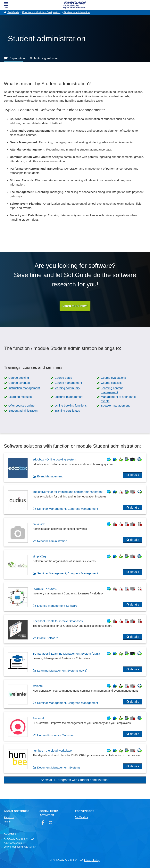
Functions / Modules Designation (41, 12)
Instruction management (24, 388)
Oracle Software (48, 638)
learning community (67, 388)
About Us (9, 817)
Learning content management (112, 390)
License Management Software (57, 606)
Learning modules (20, 397)
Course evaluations (113, 378)
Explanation (17, 58)
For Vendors (81, 817)
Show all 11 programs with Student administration (75, 780)
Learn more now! (75, 306)
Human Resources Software (55, 735)
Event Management (50, 476)
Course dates (63, 378)
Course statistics (112, 383)
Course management (68, 383)
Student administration (77, 12)
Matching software (46, 58)
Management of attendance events (119, 399)
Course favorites (19, 383)
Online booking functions (71, 405)
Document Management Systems (59, 767)
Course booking (19, 378)
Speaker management (115, 405)
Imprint (8, 822)
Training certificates (67, 411)
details (135, 475)
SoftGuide (13, 12)
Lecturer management (69, 397)
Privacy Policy (92, 860)
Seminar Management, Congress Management (68, 509)
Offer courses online (21, 405)
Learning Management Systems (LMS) (62, 670)
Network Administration (52, 541)
